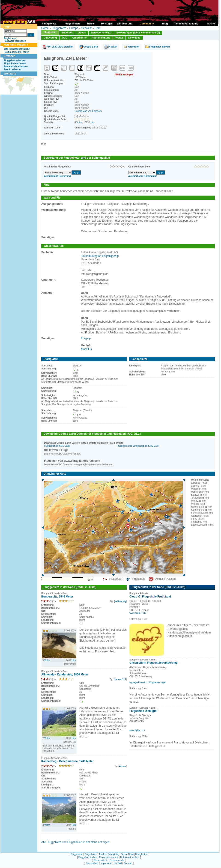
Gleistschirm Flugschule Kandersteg (154, 663)
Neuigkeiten (141, 854)
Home (45, 28)
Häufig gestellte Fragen (16, 52)
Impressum (106, 863)
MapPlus (86, 349)
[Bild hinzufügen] (124, 75)
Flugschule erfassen (15, 64)
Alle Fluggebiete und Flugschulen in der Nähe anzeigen (75, 842)
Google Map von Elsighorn (88, 111)
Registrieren (10, 38)
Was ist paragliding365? (17, 49)
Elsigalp (86, 338)
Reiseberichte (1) (101, 33)
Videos (82, 33)
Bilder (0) (67, 33)
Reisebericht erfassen (16, 67)
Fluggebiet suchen (88, 857)
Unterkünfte (80, 38)
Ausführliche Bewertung (57, 176)
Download (134, 38)
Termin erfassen (13, 70)
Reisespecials (117, 860)
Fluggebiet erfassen (15, 61)
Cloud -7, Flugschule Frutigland (150, 597)
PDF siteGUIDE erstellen (60, 47)
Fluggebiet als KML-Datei (57, 446)
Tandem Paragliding (109, 854)
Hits (93, 122)
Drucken (113, 47)
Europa (74, 28)
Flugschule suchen (109, 857)
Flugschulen (91, 854)
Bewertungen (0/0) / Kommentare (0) (138, 33)
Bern (98, 28)
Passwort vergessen (15, 41)
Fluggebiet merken (160, 47)
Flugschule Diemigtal (143, 711)
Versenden (133, 47)
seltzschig (120, 601)
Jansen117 (120, 679)
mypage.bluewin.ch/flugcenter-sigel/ (148, 682)
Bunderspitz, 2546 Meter (57, 597)
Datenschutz (92, 863)
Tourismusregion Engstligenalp (100, 256)
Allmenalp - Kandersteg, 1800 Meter (65, 675)
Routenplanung (101, 38)
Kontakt (118, 863)
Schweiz (86, 28)
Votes (79, 122)
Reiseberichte (101, 860)
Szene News (128, 854)
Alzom (122, 766)
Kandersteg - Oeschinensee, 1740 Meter (67, 761)
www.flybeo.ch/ (137, 730)
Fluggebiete (59, 28)
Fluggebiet (50, 32)
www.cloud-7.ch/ (138, 613)
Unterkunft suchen (130, 857)
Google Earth (91, 47)
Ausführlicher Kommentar (142, 176)
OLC (64, 38)
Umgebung (50, 38)
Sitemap (128, 863)
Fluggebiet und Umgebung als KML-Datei (138, 446)
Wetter (119, 38)
